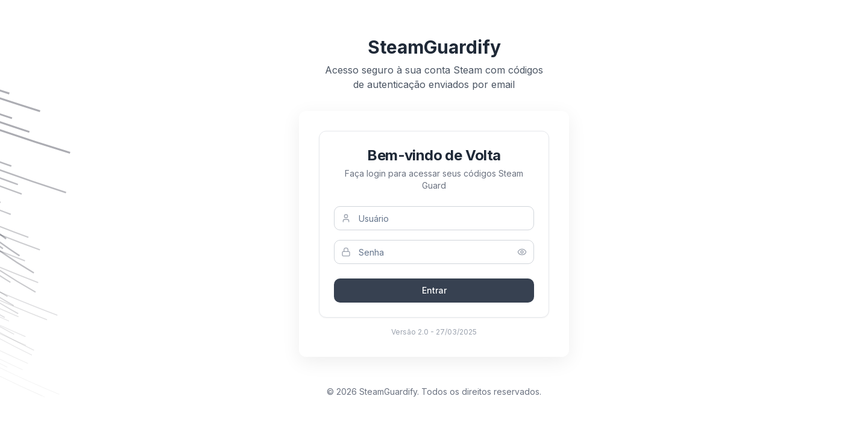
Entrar (434, 290)
